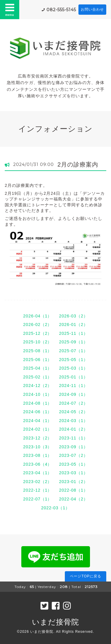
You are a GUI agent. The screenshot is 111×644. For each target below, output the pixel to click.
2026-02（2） (37, 325)
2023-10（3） (37, 447)
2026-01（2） (74, 325)
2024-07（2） (74, 403)
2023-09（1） (74, 447)
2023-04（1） (37, 473)
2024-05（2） (74, 412)
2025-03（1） (74, 368)
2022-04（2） (74, 499)
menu (10, 9)
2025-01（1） (74, 377)
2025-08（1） (37, 351)
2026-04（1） (37, 316)
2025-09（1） (74, 342)
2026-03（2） (74, 316)
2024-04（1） (37, 421)
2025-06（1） (37, 360)
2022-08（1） (74, 490)
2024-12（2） (37, 386)
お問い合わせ (92, 9)
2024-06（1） (37, 412)
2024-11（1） (74, 386)
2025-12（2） (37, 333)
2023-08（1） (37, 455)
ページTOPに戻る (85, 576)
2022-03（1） (55, 508)
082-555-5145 (61, 10)
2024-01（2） (74, 429)
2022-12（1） (37, 490)
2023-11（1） (74, 438)
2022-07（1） (37, 499)
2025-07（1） (74, 351)
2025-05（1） (74, 360)
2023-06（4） (37, 464)
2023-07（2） (74, 455)
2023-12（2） (37, 438)
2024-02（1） (37, 429)
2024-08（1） (37, 403)
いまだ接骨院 (55, 622)
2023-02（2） (37, 482)
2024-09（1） (74, 394)
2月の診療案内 (78, 164)
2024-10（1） (37, 394)
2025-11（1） (74, 333)
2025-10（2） (37, 342)
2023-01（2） (74, 482)
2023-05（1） (74, 464)
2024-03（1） (74, 421)
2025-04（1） (37, 368)
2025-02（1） (37, 377)
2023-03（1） (74, 473)
